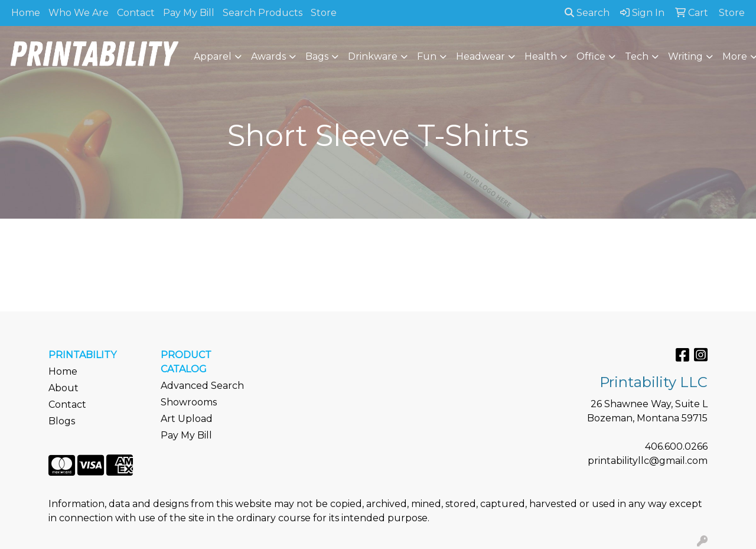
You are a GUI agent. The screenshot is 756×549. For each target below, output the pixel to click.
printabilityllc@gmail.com (648, 461)
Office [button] (591, 56)
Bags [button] (317, 56)
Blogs (62, 421)
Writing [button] (685, 56)
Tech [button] (637, 56)
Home (26, 13)
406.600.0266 (676, 446)
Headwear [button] (480, 56)
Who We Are (79, 13)
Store (324, 13)
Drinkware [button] (373, 56)
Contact (136, 13)
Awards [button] (268, 56)
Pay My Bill (189, 13)
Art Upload (187, 419)
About (63, 388)
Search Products (263, 13)
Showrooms (189, 402)
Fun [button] (427, 56)
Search (587, 13)
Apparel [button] (213, 56)
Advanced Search (202, 386)
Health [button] (541, 56)
